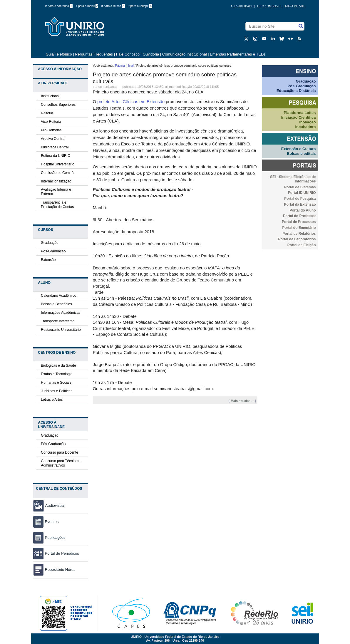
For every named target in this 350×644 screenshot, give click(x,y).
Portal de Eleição (302, 245)
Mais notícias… (242, 401)
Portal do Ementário (299, 228)
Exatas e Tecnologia (57, 374)
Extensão (48, 260)
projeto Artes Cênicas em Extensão (131, 102)
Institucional (50, 96)
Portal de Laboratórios (297, 239)
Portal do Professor (299, 216)
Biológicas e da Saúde (58, 365)
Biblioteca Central (55, 147)
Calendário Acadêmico (58, 296)
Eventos (46, 522)
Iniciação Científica (299, 117)
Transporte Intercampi (58, 321)
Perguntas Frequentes (94, 54)
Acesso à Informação (60, 69)
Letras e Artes (52, 400)
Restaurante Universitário (61, 330)
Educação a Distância (296, 91)
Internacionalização (56, 181)
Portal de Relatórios (299, 234)
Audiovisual (55, 505)
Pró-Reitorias (51, 130)
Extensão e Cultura (299, 149)
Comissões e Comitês (58, 173)
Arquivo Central (53, 139)
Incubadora (305, 127)
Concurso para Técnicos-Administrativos (61, 463)
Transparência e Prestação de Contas (57, 205)
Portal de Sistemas (300, 187)
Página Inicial (124, 66)
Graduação (50, 243)
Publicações (49, 537)
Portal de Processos (299, 222)
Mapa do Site (295, 6)
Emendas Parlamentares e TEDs (238, 54)
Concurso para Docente (60, 452)
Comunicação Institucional (185, 54)
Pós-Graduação (53, 251)
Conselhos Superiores (58, 105)
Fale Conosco (128, 54)
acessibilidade (242, 6)
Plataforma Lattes (300, 113)
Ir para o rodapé (140, 6)
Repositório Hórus (54, 570)
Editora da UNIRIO (56, 156)
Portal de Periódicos (56, 553)
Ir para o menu (87, 6)
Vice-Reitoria (51, 122)
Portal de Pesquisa (300, 199)
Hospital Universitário (57, 164)
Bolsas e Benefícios (56, 304)
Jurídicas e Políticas (57, 391)
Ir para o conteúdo (59, 6)
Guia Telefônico (59, 54)
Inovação (307, 122)
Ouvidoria (151, 54)
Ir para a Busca (113, 6)
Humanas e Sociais (56, 383)
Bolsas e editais (301, 154)
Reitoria (47, 113)
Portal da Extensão (300, 204)
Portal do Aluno (303, 210)
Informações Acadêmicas (61, 313)
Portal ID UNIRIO (302, 193)
